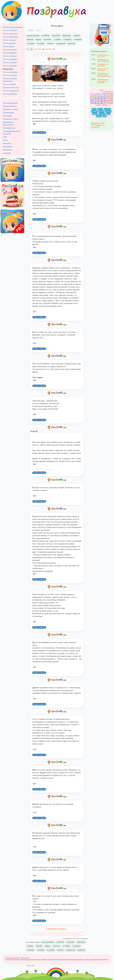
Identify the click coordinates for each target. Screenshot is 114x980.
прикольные (66, 35)
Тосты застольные (10, 34)
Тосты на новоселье (11, 87)
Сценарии (7, 153)
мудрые (39, 39)
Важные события (10, 106)
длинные (40, 49)
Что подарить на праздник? (98, 126)
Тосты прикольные (11, 37)
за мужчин (78, 39)
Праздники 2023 (98, 123)
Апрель (99, 116)
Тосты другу (8, 69)
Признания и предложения (8, 123)
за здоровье (67, 39)
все (30, 49)
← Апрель (98, 105)
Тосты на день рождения (13, 27)
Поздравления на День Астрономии (103, 60)
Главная (30, 30)
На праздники (9, 113)
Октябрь (94, 111)
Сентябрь (107, 109)
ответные (50, 43)
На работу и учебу (10, 109)
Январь (95, 114)
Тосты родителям (10, 94)
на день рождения (33, 35)
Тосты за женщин (10, 66)
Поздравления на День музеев (103, 69)
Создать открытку (39, 133)
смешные (77, 35)
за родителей (61, 43)
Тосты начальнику (10, 72)
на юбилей (46, 35)
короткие (30, 39)
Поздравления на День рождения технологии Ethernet (104, 75)
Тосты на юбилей (10, 30)
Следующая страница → (57, 929)
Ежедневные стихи (11, 119)
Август (100, 109)
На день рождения (10, 103)
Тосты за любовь (10, 56)
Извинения (7, 150)
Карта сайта (31, 965)
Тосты (5, 140)
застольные (56, 35)
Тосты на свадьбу (10, 75)
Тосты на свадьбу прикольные (10, 80)
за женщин (31, 43)
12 (77, 54)
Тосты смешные (9, 40)
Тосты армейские (10, 53)
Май (102, 90)
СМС (5, 137)
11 (72, 54)
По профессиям (9, 128)
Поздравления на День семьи (103, 56)
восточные (47, 39)
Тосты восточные (10, 50)
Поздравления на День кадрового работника (103, 81)
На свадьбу (7, 116)
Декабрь (108, 111)
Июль (94, 109)
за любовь (57, 39)
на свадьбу (41, 43)
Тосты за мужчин (10, 62)
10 (68, 54)
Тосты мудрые (9, 46)
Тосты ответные (9, 84)
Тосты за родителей (11, 91)
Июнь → (106, 105)
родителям (71, 43)
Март (108, 114)
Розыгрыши (8, 147)
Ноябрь (101, 111)
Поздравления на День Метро (103, 65)
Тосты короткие (9, 43)
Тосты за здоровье (10, 59)
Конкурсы (7, 143)
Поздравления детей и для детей (12, 132)
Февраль (102, 114)
